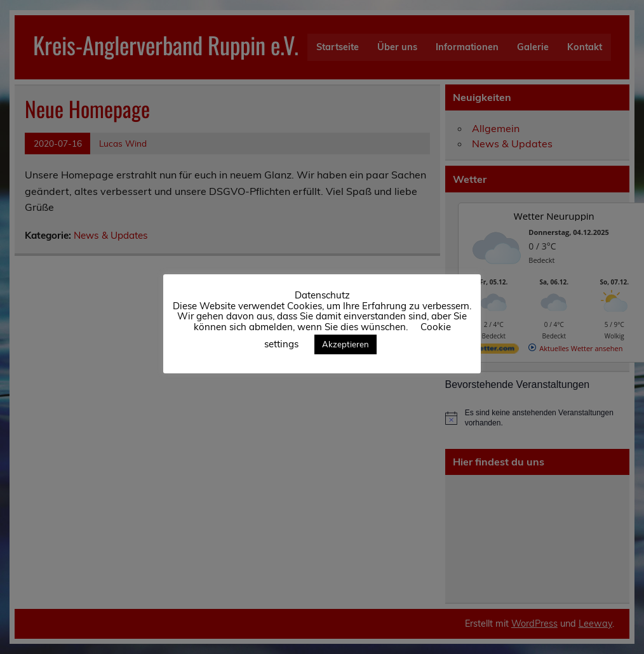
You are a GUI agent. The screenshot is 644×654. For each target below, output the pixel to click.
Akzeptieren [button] (345, 344)
